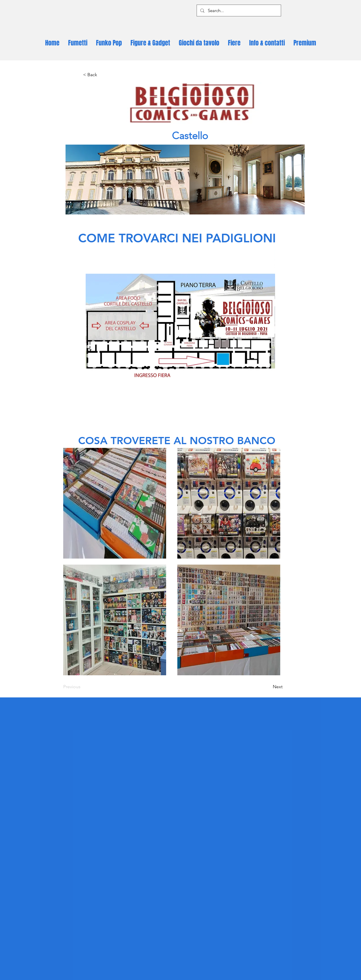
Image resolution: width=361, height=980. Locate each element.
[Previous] (82, 687)
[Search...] (238, 10)
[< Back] (102, 75)
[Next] (268, 687)
